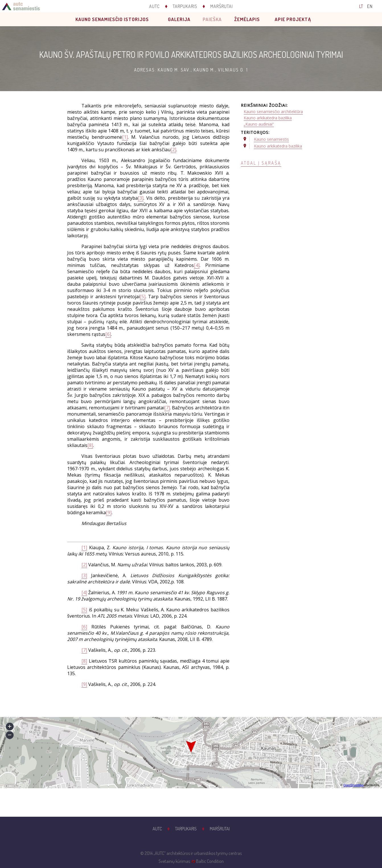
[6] (108, 334)
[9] (109, 512)
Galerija (179, 19)
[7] (167, 408)
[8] (90, 445)
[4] (197, 265)
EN (370, 6)
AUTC (154, 6)
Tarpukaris (185, 6)
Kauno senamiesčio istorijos (112, 19)
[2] (173, 150)
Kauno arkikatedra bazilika (268, 118)
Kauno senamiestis (271, 139)
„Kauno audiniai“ (259, 124)
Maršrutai (222, 6)
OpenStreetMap (353, 785)
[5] (143, 297)
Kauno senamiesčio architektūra (273, 112)
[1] (125, 137)
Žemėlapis (247, 19)
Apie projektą (293, 19)
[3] (141, 198)
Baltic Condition (210, 861)
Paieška (212, 19)
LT (361, 6)
